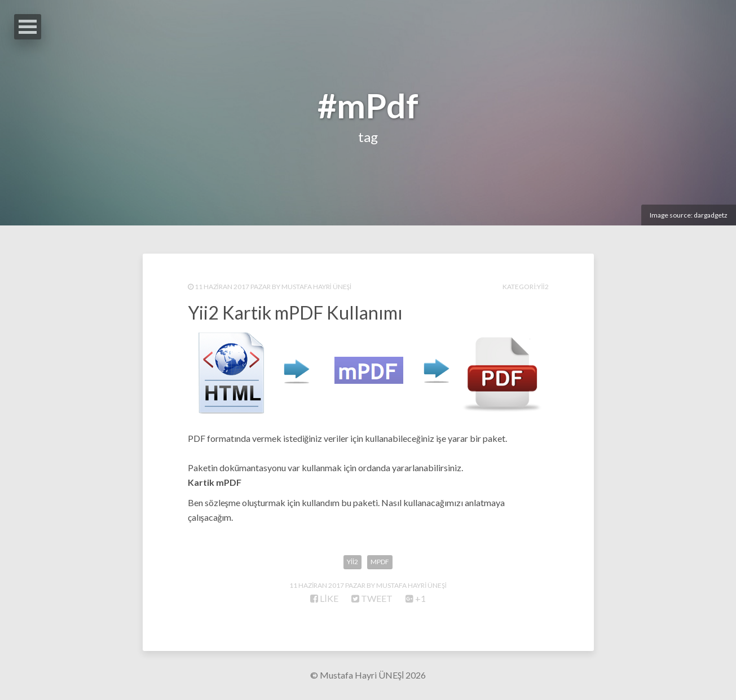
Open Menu (28, 27)
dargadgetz (711, 215)
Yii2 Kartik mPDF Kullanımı (295, 313)
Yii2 (543, 287)
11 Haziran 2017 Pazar (233, 287)
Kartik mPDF (215, 482)
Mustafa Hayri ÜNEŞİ (317, 287)
